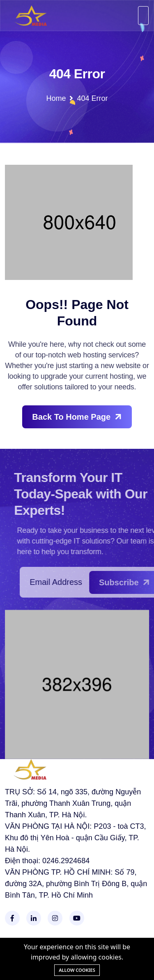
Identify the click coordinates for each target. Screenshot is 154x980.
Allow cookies (77, 970)
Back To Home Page (78, 417)
